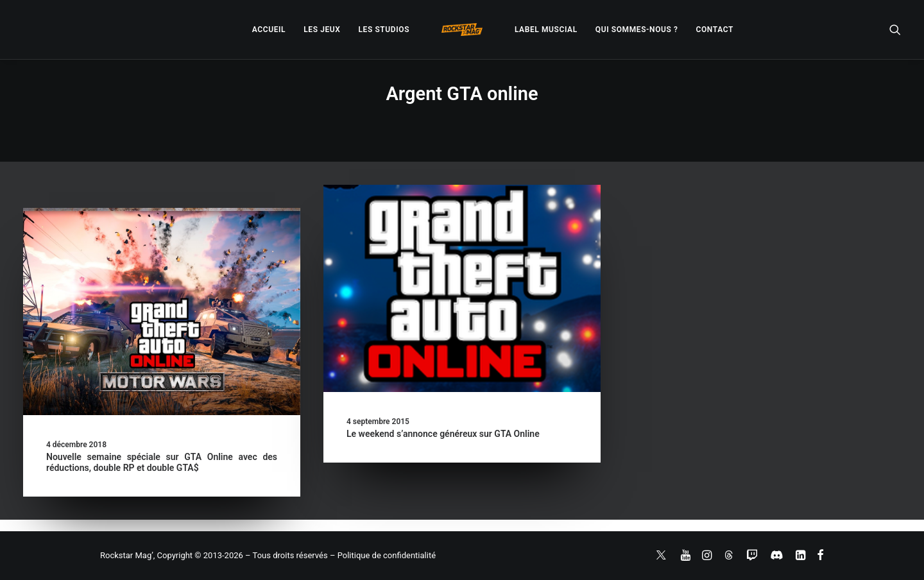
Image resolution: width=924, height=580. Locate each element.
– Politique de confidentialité (383, 555)
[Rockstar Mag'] (462, 30)
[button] (895, 30)
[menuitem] (269, 30)
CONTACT (715, 30)
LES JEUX (322, 30)
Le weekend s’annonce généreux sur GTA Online (443, 434)
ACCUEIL (269, 30)
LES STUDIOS (384, 30)
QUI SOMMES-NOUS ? (637, 30)
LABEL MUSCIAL (546, 30)
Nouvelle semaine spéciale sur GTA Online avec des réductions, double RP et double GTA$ (162, 462)
